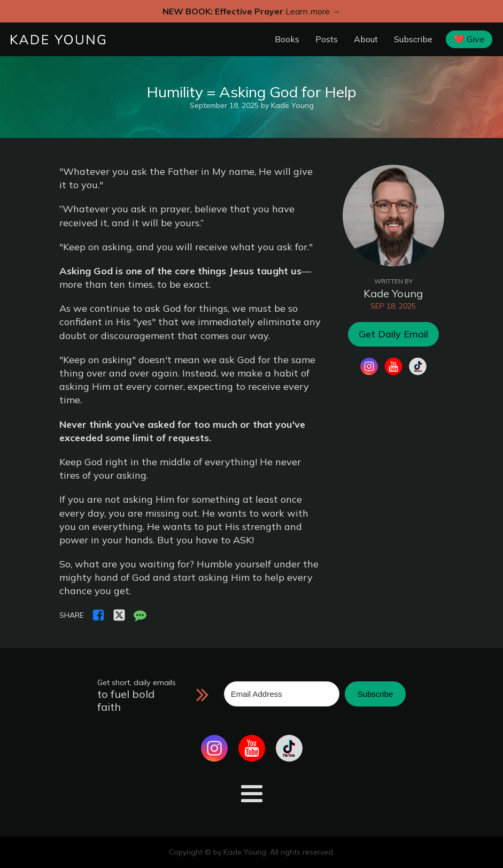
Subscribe (413, 39)
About (366, 39)
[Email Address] (282, 694)
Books (287, 39)
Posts (327, 39)
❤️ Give (469, 39)
